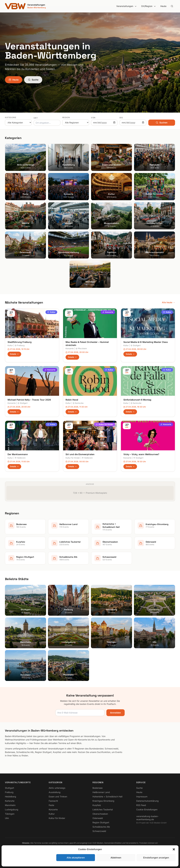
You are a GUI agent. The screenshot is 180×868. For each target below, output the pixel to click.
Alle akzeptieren (76, 858)
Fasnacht (53, 801)
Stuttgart (136, 345)
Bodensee (97, 788)
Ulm (7, 818)
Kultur (51, 312)
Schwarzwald (99, 831)
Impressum (142, 797)
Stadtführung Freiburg (20, 342)
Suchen (162, 123)
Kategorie (11, 117)
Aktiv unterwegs (57, 788)
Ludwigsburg (12, 809)
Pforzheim (81, 348)
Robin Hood (72, 400)
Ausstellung (55, 792)
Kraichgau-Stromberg (103, 801)
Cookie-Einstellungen (147, 809)
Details (14, 354)
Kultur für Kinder (105, 424)
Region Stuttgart (101, 822)
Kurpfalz (97, 805)
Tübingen (10, 814)
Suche (33, 80)
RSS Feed (141, 805)
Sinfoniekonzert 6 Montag (137, 400)
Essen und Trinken (58, 797)
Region (66, 117)
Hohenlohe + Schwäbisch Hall (107, 797)
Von (93, 118)
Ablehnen (116, 858)
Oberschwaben (100, 814)
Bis (121, 118)
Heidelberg (11, 797)
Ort (36, 118)
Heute (163, 6)
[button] (174, 849)
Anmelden (116, 713)
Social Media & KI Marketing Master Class (146, 342)
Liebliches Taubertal (103, 809)
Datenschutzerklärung (147, 801)
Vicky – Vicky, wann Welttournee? (141, 454)
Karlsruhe (78, 403)
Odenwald (98, 818)
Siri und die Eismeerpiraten (80, 454)
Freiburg (20, 345)
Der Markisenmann (18, 454)
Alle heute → (168, 302)
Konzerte (108, 312)
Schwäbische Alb (101, 827)
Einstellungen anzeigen (156, 858)
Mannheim (10, 805)
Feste (51, 805)
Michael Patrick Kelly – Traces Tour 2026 (29, 400)
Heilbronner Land (101, 792)
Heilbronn (20, 458)
